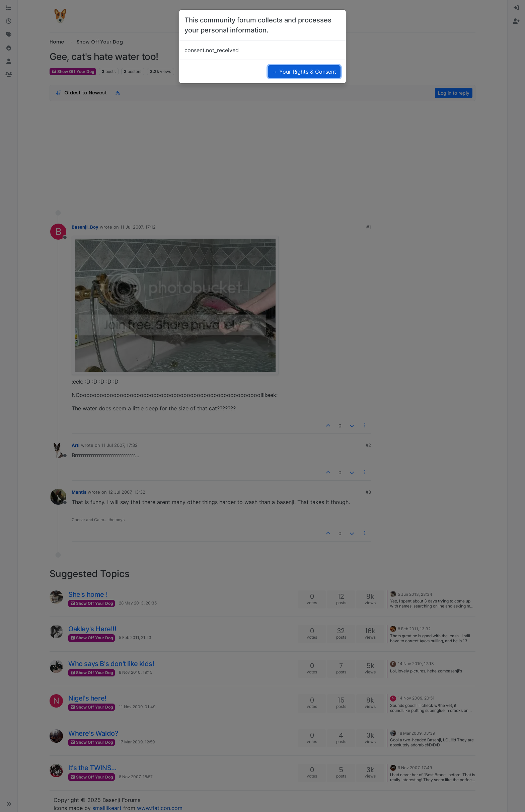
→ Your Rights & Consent (304, 72)
